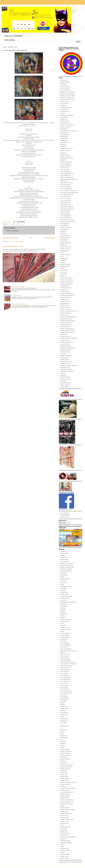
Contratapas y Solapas (66, 115)
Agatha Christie (64, 82)
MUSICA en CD (64, 247)
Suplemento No (64, 363)
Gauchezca (63, 154)
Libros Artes (63, 170)
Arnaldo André (64, 86)
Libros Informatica (65, 210)
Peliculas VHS (64, 266)
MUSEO (62, 245)
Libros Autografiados (66, 174)
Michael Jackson (65, 237)
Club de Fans (64, 111)
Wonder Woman (64, 387)
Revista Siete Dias (65, 325)
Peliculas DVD (64, 264)
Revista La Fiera (65, 309)
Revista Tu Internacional (66, 329)
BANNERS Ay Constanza (67, 92)
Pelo (9, 224)
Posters (62, 276)
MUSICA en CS (64, 249)
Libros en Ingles (64, 200)
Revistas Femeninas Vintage (68, 338)
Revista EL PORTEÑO (66, 295)
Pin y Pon (63, 274)
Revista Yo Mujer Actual (66, 332)
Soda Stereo (63, 358)
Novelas (62, 260)
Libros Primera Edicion (66, 222)
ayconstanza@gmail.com (32, 126)
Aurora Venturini (64, 88)
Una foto (62, 381)
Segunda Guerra (65, 350)
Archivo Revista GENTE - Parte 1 (13, 247)
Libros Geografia (65, 204)
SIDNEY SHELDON (65, 356)
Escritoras (63, 137)
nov (61, 257)
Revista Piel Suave (65, 319)
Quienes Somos (64, 517)
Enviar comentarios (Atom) (17, 241)
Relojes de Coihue (65, 288)
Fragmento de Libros (66, 148)
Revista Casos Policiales (67, 294)
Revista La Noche (65, 313)
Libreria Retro (64, 168)
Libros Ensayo (64, 202)
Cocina (62, 113)
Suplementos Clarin (65, 369)
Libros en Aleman (65, 196)
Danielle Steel (64, 121)
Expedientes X (64, 142)
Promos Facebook (65, 278)
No (61, 253)
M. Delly (62, 231)
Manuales (63, 233)
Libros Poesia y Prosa (66, 220)
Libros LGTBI (64, 212)
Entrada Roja (64, 133)
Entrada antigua (49, 238)
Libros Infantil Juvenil (66, 208)
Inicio (31, 238)
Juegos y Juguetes (65, 162)
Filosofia (62, 146)
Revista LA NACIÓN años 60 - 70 (69, 311)
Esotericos (63, 140)
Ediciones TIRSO (65, 127)
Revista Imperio (64, 307)
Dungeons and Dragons (66, 125)
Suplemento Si (64, 367)
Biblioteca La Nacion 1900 (67, 96)
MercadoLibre (64, 235)
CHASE (62, 105)
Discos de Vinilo (64, 123)
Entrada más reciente (10, 238)
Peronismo (63, 270)
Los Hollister (63, 229)
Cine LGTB (63, 109)
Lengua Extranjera (65, 166)
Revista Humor (64, 305)
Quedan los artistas (65, 282)
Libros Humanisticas (65, 206)
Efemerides (63, 129)
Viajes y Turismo (65, 385)
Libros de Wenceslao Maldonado (69, 192)
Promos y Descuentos (66, 280)
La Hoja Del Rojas (65, 164)
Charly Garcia (64, 104)
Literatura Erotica (65, 227)
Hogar (62, 160)
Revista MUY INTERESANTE (68, 317)
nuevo (62, 262)
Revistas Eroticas (65, 336)
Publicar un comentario (12, 231)
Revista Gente (64, 303)
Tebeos (62, 375)
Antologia (63, 84)
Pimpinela (63, 272)
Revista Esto (64, 299)
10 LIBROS (63, 80)
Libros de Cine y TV (65, 183)
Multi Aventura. (64, 241)
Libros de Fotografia (65, 189)
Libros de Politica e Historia (67, 190)
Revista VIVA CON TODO (67, 330)
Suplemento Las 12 (65, 362)
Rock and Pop (20, 224)
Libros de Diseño (65, 185)
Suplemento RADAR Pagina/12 (68, 365)
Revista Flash (64, 301)
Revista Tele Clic (65, 327)
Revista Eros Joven (65, 297)
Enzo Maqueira (64, 135)
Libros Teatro (64, 224)
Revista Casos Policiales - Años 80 (20, 287)
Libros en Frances (65, 198)
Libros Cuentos (64, 176)
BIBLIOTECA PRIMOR (66, 98)
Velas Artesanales (65, 383)
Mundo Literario (64, 243)
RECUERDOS (64, 286)
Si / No (62, 354)
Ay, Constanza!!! (64, 513)
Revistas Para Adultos (66, 342)
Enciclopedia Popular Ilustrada (68, 131)
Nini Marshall (64, 251)
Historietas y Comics (66, 158)
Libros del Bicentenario (66, 194)
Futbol (62, 152)
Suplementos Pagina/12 (66, 371)
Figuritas (63, 144)
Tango (62, 373)
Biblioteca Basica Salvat (66, 94)
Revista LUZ (63, 315)
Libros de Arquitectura (66, 177)
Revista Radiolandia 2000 (67, 321)
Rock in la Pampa (65, 346)
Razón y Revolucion (65, 284)
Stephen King (64, 360)
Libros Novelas (64, 216)
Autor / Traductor (65, 90)
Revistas (13, 224)
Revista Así (63, 290)
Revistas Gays (64, 340)
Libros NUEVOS (64, 218)
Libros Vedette (64, 225)
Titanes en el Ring (65, 379)
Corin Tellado (64, 117)
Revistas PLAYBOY (16, 295)
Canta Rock (63, 102)
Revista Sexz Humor (66, 323)
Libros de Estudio (65, 187)
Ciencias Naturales (65, 107)
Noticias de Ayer (64, 255)
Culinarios (63, 119)
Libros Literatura (64, 214)
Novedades (63, 258)
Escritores (63, 139)
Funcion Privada (64, 150)
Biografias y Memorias (66, 100)
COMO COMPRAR (65, 515)
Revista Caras (64, 292)
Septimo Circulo (64, 352)
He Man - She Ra (65, 156)
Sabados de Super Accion (67, 348)
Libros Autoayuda (65, 172)
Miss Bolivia (63, 239)
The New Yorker (64, 377)
